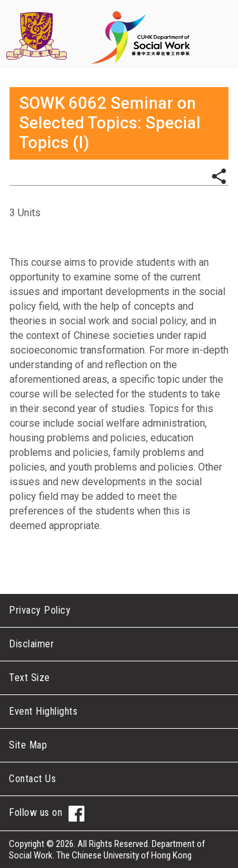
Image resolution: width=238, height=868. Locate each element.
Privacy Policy (40, 610)
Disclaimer (31, 644)
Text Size (30, 678)
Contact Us (32, 779)
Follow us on (47, 814)
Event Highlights (43, 711)
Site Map (28, 745)
